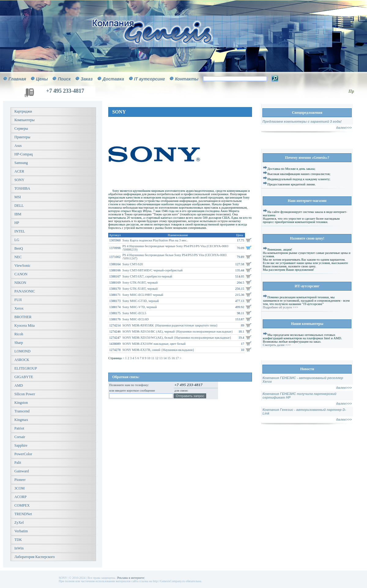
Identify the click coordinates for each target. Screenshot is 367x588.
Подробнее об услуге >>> (280, 307)
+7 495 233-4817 (65, 91)
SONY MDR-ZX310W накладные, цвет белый (154, 344)
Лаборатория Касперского (35, 557)
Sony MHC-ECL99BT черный (143, 295)
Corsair (20, 437)
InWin (19, 548)
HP (17, 223)
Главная (17, 79)
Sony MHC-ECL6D (135, 319)
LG (17, 240)
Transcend (22, 411)
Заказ (87, 79)
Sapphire (21, 445)
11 (153, 358)
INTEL (20, 231)
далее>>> (344, 128)
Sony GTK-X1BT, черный (140, 289)
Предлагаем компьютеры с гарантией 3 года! (302, 121)
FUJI (18, 300)
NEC (18, 257)
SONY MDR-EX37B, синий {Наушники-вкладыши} (158, 350)
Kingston (21, 403)
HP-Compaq (24, 154)
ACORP (20, 497)
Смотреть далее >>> (277, 345)
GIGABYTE (24, 377)
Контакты (187, 79)
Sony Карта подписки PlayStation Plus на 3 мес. (155, 240)
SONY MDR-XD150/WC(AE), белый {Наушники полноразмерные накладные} (177, 338)
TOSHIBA (22, 188)
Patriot (19, 428)
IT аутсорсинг (149, 79)
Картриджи (23, 111)
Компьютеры (24, 120)
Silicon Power (25, 394)
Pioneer (20, 480)
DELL (19, 206)
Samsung (21, 163)
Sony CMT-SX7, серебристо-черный (147, 276)
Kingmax (21, 420)
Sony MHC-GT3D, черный (141, 301)
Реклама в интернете (131, 578)
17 (178, 358)
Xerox (19, 308)
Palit (18, 463)
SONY (19, 180)
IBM (18, 214)
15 (169, 358)
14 (165, 358)
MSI (18, 197)
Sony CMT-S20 (133, 264)
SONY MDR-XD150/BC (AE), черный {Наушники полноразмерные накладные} (178, 331)
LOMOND (22, 351)
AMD (19, 385)
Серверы (21, 128)
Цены (42, 79)
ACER (19, 171)
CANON (21, 274)
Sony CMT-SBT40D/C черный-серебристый (152, 270)
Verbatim (21, 531)
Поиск (64, 79)
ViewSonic (22, 266)
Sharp (19, 343)
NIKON (20, 283)
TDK (18, 540)
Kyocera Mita (24, 326)
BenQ (19, 248)
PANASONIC (25, 291)
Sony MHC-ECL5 (134, 313)
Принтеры (22, 137)
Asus (18, 146)
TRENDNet (23, 514)
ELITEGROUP (26, 368)
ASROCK (22, 360)
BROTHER (23, 317)
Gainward (22, 471)
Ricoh (19, 334)
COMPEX (22, 505)
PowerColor (23, 454)
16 (174, 358)
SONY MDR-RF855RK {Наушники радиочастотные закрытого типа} (170, 325)
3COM (19, 488)
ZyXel (19, 523)
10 (149, 358)
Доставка (113, 79)
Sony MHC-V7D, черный (139, 307)
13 (161, 358)
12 (157, 358)
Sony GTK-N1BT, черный (140, 283)
